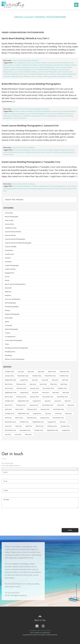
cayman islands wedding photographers (56, 150)
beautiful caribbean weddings (18, 65)
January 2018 (34, 397)
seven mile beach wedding (40, 76)
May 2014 (19, 426)
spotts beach (54, 76)
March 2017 (9, 405)
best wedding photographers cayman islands (51, 67)
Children (8, 258)
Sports (7, 322)
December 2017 (48, 397)
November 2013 (25, 430)
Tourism (8, 333)
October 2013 (39, 430)
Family (7, 280)
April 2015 (8, 418)
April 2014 (29, 426)
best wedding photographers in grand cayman (48, 111)
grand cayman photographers (47, 116)
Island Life (8, 288)
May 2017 (68, 401)
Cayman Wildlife (11, 247)
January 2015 (45, 418)
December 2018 (48, 388)
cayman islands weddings (55, 114)
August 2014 (52, 422)
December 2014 (58, 418)
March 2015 (19, 418)
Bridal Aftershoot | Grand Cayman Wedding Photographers (31, 84)
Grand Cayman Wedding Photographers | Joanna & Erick (30, 125)
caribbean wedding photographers (21, 70)
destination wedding (30, 116)
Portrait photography (35, 109)
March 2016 (19, 409)
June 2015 (58, 414)
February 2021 (21, 384)
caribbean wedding (70, 111)
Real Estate (9, 318)
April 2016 (8, 409)
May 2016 (71, 405)
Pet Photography (10, 303)
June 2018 (45, 393)
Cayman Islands (10, 235)
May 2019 (53, 384)
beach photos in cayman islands (47, 63)
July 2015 (48, 414)
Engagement (9, 273)
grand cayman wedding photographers (32, 74)
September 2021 (11, 380)
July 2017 (48, 401)
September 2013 (53, 430)
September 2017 (23, 401)
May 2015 (69, 414)
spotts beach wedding (65, 76)
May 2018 (56, 393)
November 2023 (23, 376)
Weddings (35, 60)
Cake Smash (9, 220)
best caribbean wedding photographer (41, 65)
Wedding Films (10, 352)
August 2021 (24, 380)
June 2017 (58, 401)
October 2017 (9, 401)
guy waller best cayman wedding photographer (61, 74)
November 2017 (62, 397)
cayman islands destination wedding (25, 72)
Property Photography (12, 314)
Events (7, 277)
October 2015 (9, 414)
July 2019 (33, 384)
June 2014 (8, 426)
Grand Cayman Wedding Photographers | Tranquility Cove (31, 162)
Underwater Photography (14, 340)
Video (7, 344)
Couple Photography (12, 265)
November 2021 (50, 376)
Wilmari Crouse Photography (15, 359)
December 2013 (10, 430)
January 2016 (45, 409)
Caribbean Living (11, 228)
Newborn (8, 295)
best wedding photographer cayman (24, 67)
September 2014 (38, 422)
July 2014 (63, 422)
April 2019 (64, 384)
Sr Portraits (8, 325)
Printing (7, 310)
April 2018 (66, 393)
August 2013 (66, 430)
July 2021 (35, 380)
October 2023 (37, 376)
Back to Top (40, 620)
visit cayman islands (20, 118)
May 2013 (28, 434)
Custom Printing (10, 269)
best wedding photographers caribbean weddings (29, 186)
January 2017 (34, 405)
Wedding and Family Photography (16, 348)
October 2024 (9, 372)
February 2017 (21, 405)
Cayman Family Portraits (20, 109)
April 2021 (65, 380)
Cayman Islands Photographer (22, 60)
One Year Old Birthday (13, 299)
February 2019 (21, 388)
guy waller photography (11, 76)
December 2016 (48, 405)
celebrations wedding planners (13, 116)
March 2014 (40, 426)
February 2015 (32, 418)
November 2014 (10, 422)
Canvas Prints (9, 224)
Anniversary (9, 213)
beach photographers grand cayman (25, 63)
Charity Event (9, 254)
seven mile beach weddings (50, 152)
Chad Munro (9, 250)
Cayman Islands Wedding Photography (18, 243)
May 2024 (31, 372)
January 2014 (65, 426)
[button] (76, 5)
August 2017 (37, 401)
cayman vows (69, 114)
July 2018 (35, 393)
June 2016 (60, 405)
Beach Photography (12, 217)
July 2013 (8, 434)
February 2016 (32, 409)
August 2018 (24, 393)
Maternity (8, 292)
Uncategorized (10, 337)
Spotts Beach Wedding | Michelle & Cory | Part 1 (25, 38)
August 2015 (37, 414)
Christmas (8, 262)
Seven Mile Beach (25, 76)
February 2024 (64, 372)
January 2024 (9, 376)
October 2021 (64, 376)
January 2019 (35, 388)
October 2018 (62, 388)
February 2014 (52, 426)
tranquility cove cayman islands (56, 189)
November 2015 (59, 409)
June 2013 (18, 434)
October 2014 (24, 422)
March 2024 (52, 372)
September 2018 (11, 393)
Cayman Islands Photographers (48, 72)
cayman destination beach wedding (44, 70)
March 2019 (9, 388)
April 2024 (41, 372)
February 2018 (21, 397)
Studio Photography (11, 329)
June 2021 (45, 380)
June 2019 (43, 384)
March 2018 (9, 397)
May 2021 (55, 380)
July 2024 (21, 372)
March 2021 (9, 384)
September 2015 (24, 414)
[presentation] (18, 520)
